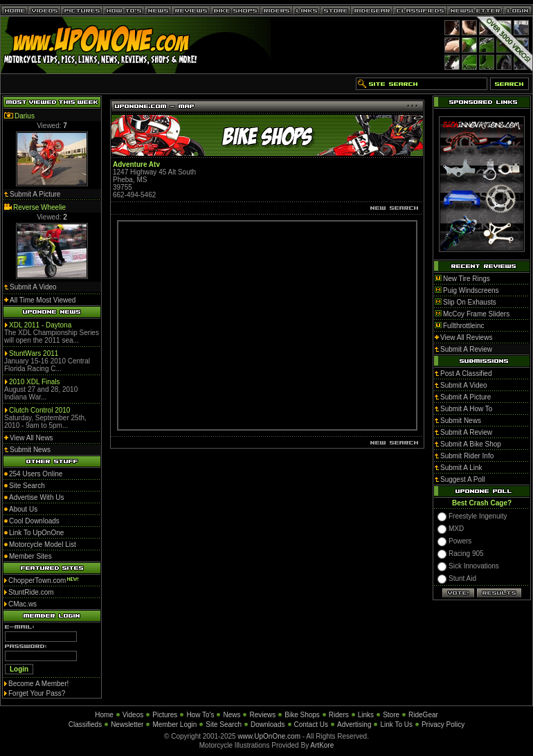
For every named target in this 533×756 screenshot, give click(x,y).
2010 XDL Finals (35, 382)
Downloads (268, 724)
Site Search (224, 724)
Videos (133, 715)
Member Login (174, 724)
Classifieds (85, 724)
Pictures (165, 715)
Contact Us (311, 724)
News (232, 715)
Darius (25, 116)
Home (104, 715)
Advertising (354, 724)
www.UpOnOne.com (269, 736)
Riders (339, 715)
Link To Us (396, 724)
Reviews (262, 715)
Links (366, 715)
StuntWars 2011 (34, 353)
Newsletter (127, 724)
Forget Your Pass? (37, 693)
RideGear (423, 715)
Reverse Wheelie (39, 207)
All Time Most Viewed (43, 300)
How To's (200, 715)
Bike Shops (302, 715)
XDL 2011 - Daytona (40, 325)
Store (391, 715)
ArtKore (322, 745)
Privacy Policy (443, 724)
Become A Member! (38, 684)
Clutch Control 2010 (39, 410)
